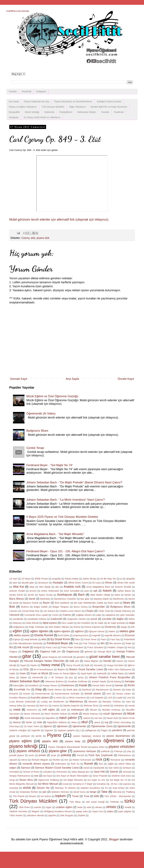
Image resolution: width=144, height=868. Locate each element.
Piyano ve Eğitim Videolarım (23, 107)
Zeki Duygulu (67, 815)
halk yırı (74, 661)
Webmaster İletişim (87, 112)
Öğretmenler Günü (102, 726)
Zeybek (81, 815)
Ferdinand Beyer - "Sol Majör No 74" (50, 465)
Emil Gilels (64, 635)
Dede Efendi (32, 623)
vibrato (98, 807)
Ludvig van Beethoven (53, 702)
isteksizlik (102, 673)
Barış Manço (17, 599)
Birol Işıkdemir (62, 603)
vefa (89, 807)
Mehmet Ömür (91, 706)
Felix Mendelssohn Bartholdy (28, 643)
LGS (110, 698)
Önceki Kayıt (126, 379)
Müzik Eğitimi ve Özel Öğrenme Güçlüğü (52, 396)
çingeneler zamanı (77, 619)
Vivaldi (128, 807)
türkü (130, 801)
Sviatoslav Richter (29, 792)
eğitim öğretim (39, 631)
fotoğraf (38, 647)
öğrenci (48, 726)
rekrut (24, 760)
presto (42, 755)
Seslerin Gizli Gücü (122, 776)
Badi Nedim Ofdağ (100, 595)
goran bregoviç (50, 657)
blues (127, 603)
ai (121, 579)
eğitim (17, 631)
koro (109, 694)
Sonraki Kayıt (19, 379)
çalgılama (110, 615)
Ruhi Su (75, 764)
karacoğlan (19, 685)
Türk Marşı (75, 802)
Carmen (13, 611)
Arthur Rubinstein (50, 591)
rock (99, 759)
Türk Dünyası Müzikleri (53, 107)
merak (132, 706)
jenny (81, 677)
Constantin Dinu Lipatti (36, 615)
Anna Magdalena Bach (98, 587)
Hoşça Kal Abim (115, 665)
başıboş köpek (101, 599)
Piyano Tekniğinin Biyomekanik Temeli (68, 747)
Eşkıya (17, 639)
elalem (112, 631)
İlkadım (61, 669)
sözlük (27, 788)
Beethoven (119, 599)
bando (128, 595)
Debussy (17, 623)
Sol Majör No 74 (118, 780)
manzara (31, 706)
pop (129, 751)
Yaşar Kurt (97, 811)
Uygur (48, 807)
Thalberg (130, 792)
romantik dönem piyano (36, 764)
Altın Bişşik (45, 587)
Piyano (54, 735)
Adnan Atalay (72, 579)
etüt (33, 238)
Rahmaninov (125, 755)
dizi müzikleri (84, 623)
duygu (124, 627)
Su (106, 788)
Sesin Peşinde (100, 776)
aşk (95, 591)
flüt (11, 647)
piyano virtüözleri (122, 747)
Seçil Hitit (99, 772)
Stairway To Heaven (65, 788)
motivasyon (78, 710)
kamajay (130, 681)
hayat (23, 665)
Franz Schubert (95, 647)
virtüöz (111, 807)
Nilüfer (29, 722)
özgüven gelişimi (66, 730)
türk (96, 796)
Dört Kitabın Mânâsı (59, 627)
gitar (27, 656)
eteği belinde (31, 639)
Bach (81, 595)
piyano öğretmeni (106, 741)
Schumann (62, 772)
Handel (107, 661)
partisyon (25, 736)
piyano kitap (73, 741)
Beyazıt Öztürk (31, 603)
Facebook (26, 91)
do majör (99, 623)
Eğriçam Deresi (96, 631)
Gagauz (13, 652)
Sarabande (99, 768)
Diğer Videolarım (77, 107)
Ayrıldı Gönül (16, 595)
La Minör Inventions (76, 698)
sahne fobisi (125, 764)
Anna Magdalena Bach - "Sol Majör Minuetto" (55, 534)
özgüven (49, 730)
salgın (13, 768)
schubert (47, 772)
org (106, 722)
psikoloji (66, 755)
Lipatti (119, 698)
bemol (132, 599)
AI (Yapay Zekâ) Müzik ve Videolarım (42, 117)
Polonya (118, 751)
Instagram (41, 91)
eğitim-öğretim (62, 631)
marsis (56, 706)
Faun (103, 639)
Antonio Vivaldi (17, 591)
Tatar (104, 792)
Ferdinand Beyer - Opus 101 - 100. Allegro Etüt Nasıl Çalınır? (66, 551)
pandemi (117, 730)
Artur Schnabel (72, 591)
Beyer (46, 603)
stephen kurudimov (90, 788)
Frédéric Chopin (116, 647)
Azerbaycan (65, 595)
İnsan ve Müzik (40, 673)
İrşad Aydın (87, 673)
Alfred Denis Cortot (78, 583)
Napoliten (50, 718)
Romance (116, 760)
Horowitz (98, 665)
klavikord (87, 690)
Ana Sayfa (14, 102)
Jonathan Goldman (78, 681)
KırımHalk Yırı (22, 689)
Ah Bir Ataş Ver (108, 579)
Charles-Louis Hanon (70, 611)
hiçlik (87, 665)
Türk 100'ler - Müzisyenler (118, 796)
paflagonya (91, 730)
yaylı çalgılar (125, 811)
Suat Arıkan (119, 788)
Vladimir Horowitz (18, 811)
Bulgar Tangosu (61, 607)
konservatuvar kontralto (67, 694)
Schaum (127, 768)
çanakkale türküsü (37, 619)
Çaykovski (56, 619)
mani (128, 702)
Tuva (86, 796)
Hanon (120, 661)
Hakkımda (49, 112)
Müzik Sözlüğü (32, 112)
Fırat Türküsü (89, 643)
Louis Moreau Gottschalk (22, 702)
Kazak (83, 685)
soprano (127, 784)
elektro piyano (22, 635)
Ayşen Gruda (46, 595)
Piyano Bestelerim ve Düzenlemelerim (73, 102)
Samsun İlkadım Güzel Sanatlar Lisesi (57, 768)
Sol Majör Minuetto (73, 780)
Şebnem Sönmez (60, 792)
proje (54, 755)
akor (15, 583)
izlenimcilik (38, 677)
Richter (56, 760)
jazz (71, 677)
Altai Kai (18, 587)
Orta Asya (14, 726)
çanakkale (18, 619)
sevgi (12, 780)
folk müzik (23, 647)
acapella (56, 579)
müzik (75, 714)
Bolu (12, 607)
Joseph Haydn (99, 681)
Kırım (131, 685)
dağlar (120, 619)
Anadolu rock (72, 587)
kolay (128, 690)
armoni (33, 591)
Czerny (25, 238)
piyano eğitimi (20, 741)
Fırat (76, 643)
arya (86, 591)
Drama (77, 627)
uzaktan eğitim (64, 807)
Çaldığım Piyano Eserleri (109, 102)
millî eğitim (49, 710)
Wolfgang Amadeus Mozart (58, 811)
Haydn (33, 665)
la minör (58, 698)
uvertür (38, 807)
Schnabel (14, 772)
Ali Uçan (96, 583)
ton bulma (46, 796)
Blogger (114, 839)
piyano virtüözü (28, 751)
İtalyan (24, 677)
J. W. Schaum (56, 677)
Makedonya (76, 701)
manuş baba (16, 706)
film (103, 643)
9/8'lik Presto (41, 579)
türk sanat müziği (95, 802)
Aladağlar (58, 583)
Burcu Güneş (81, 607)
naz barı (98, 718)
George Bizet (105, 652)
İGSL (26, 669)
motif (63, 710)
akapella (130, 579)
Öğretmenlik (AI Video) (41, 414)
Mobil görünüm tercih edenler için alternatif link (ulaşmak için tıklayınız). (59, 219)
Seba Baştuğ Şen (81, 772)
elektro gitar (127, 631)
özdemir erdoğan (18, 730)
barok (32, 599)
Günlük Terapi (35, 448)
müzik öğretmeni (113, 714)
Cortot (55, 615)
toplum (60, 796)
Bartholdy (45, 599)
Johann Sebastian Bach (25, 681)
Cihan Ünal (104, 611)
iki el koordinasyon (44, 669)
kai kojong (116, 681)
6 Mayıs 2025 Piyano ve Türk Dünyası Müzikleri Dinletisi (62, 517)
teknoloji (117, 792)
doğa (132, 623)
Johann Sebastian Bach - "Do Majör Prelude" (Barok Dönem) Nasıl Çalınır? (74, 482)
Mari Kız (44, 706)
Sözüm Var (43, 788)
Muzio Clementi (32, 714)
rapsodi (13, 760)
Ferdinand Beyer (58, 643)
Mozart (93, 710)
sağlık (111, 764)
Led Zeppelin (97, 698)
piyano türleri (98, 747)
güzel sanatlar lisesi (104, 657)
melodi (106, 706)
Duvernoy (110, 627)
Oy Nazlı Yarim (31, 726)
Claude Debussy (123, 611)
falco (78, 639)
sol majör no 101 (96, 780)
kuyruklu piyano (40, 697)
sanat (86, 768)
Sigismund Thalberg (48, 780)
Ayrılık (31, 595)
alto (57, 587)
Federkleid (129, 639)
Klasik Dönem (55, 690)
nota (40, 722)
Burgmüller (99, 607)
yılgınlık (52, 815)
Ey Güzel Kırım (60, 639)
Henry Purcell (73, 665)
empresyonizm (81, 635)
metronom (32, 710)
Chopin (89, 611)
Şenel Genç (80, 792)
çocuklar (107, 619)
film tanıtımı (115, 643)
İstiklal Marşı (118, 673)
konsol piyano (93, 693)
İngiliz (12, 673)
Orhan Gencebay (122, 722)
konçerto (14, 694)
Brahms (25, 607)
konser (27, 694)
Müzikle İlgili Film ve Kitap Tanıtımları (109, 107)
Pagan (104, 730)
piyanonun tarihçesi (85, 751)
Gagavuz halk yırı (50, 651)
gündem (81, 657)
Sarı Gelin (114, 768)
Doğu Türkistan (37, 627)
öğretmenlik (124, 726)
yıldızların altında (35, 815)
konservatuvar (43, 694)
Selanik (114, 772)
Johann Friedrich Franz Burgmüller (110, 677)
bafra (117, 595)
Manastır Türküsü (112, 702)
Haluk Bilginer (91, 661)
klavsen (117, 690)
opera (97, 722)
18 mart (13, 579)
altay (32, 587)
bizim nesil (113, 603)
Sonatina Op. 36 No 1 (108, 784)
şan (44, 792)
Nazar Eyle (112, 718)
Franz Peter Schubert (72, 647)
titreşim (33, 796)
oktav (74, 722)
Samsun (26, 768)
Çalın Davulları (127, 615)
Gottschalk (67, 657)
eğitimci (79, 631)
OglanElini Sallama (57, 722)
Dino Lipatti (67, 623)
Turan (75, 796)
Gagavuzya (73, 651)
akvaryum (43, 583)
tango (93, 792)
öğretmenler (79, 726)
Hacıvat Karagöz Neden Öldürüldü (44, 661)
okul (84, 722)
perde (39, 736)
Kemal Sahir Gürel (102, 685)
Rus (101, 764)
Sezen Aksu (26, 780)
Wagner (36, 811)
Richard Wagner (40, 760)
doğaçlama (19, 627)
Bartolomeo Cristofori (65, 599)
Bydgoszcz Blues (37, 431)
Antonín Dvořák (123, 587)
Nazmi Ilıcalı (129, 718)
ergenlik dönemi (113, 635)
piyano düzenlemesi (118, 736)
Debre (132, 619)
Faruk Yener (90, 639)
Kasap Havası (50, 685)
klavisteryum (102, 690)
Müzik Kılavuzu (91, 714)
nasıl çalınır (68, 718)
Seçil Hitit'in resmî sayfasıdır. (18, 11)
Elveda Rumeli (44, 635)
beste (16, 603)
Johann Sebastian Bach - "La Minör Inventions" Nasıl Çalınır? (66, 500)
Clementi (14, 615)
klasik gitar (72, 690)
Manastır (93, 702)
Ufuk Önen (24, 807)
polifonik (105, 751)
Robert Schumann (82, 760)
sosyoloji (14, 788)
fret (130, 647)
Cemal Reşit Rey (30, 611)
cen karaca (49, 611)
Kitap (38, 689)
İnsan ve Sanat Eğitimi (65, 673)
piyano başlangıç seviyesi (87, 736)
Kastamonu (68, 685)
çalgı (99, 615)
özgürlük (36, 730)
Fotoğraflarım (66, 112)
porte (31, 755)
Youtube (13, 91)
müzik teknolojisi (33, 718)
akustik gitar (28, 583)
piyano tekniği (23, 746)
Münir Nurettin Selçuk (56, 714)
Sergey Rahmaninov (20, 776)
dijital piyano (50, 623)
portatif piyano (17, 755)
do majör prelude (116, 623)
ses (36, 776)
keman (119, 685)
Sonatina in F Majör (82, 784)
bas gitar (85, 599)
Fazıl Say (115, 639)
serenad (127, 772)
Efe (133, 627)
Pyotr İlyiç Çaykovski (101, 755)
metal (17, 710)
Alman (109, 583)
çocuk (94, 619)
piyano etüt (43, 238)
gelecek (89, 652)
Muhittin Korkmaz (111, 710)
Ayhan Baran (124, 591)
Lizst (129, 698)
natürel (87, 718)
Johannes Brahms (54, 681)
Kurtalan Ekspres (18, 698)
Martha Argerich (71, 706)
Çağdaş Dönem (84, 615)
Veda (80, 807)
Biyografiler (14, 112)
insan (23, 673)
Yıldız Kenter (16, 815)
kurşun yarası (124, 694)
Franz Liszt (51, 647)
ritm (66, 760)
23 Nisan (26, 579)
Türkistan (114, 802)
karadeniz (34, 685)
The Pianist (19, 796)
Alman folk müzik (126, 583)
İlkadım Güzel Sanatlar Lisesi (86, 669)
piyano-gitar (58, 751)
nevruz (17, 722)
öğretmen (62, 726)
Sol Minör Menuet (48, 784)
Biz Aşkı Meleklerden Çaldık (89, 603)
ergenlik (96, 635)
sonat (66, 784)
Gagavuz (28, 651)
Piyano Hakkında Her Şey (37, 102)
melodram (119, 706)
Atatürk (107, 591)
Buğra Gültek (41, 607)
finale (128, 643)
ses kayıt (48, 776)
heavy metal (50, 665)
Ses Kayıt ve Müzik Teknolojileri (72, 776)
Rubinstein (61, 764)
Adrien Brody (89, 579)
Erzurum (130, 635)
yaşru (110, 811)
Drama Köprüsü (93, 627)
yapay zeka (82, 811)
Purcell (80, 755)
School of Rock (31, 772)
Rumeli (88, 764)
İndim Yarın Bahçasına (120, 669)
